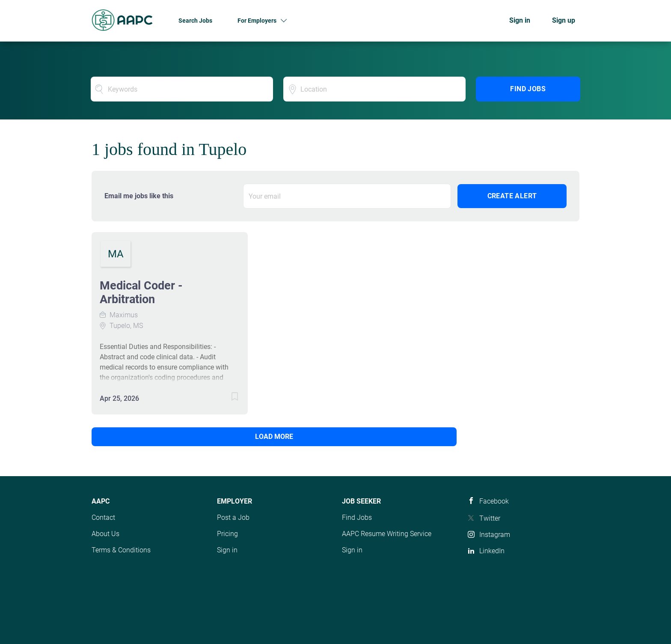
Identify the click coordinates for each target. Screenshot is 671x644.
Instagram (495, 535)
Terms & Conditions (121, 550)
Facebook (494, 501)
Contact (103, 517)
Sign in (520, 20)
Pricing (227, 534)
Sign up (564, 20)
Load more (150, 437)
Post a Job (233, 517)
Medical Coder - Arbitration (141, 292)
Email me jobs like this (139, 196)
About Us (105, 534)
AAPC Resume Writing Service (387, 534)
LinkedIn (492, 551)
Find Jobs (528, 89)
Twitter (490, 518)
